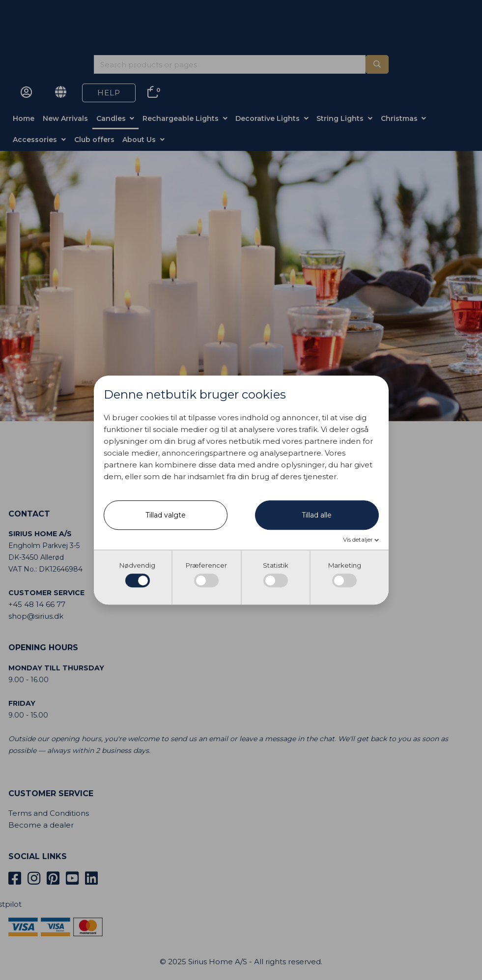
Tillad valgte (166, 516)
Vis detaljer (359, 540)
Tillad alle (317, 516)
